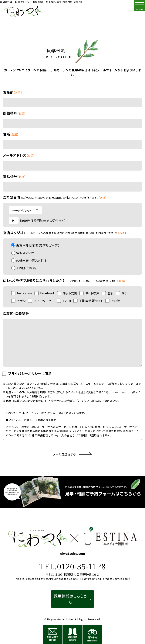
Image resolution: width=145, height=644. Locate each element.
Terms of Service (112, 579)
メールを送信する (72, 454)
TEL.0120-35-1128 (72, 566)
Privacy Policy (87, 579)
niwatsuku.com (72, 553)
